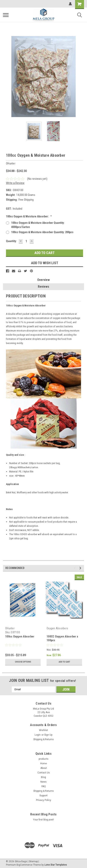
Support (43, 796)
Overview (43, 280)
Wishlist (43, 730)
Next (81, 568)
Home (43, 763)
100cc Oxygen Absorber (20, 636)
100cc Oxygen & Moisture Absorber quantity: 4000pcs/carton (38, 225)
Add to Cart (64, 662)
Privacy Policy (44, 800)
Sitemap (33, 861)
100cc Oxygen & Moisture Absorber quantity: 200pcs (42, 232)
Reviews (43, 287)
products (43, 759)
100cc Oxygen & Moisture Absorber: (29, 216)
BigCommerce (24, 865)
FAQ (44, 786)
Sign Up (48, 735)
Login (38, 735)
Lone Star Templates (56, 865)
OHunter (10, 628)
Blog (43, 777)
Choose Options (23, 662)
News (43, 782)
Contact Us (44, 773)
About (44, 768)
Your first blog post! (43, 820)
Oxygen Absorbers (57, 628)
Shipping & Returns (43, 739)
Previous (75, 568)
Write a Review (15, 183)
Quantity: (11, 241)
